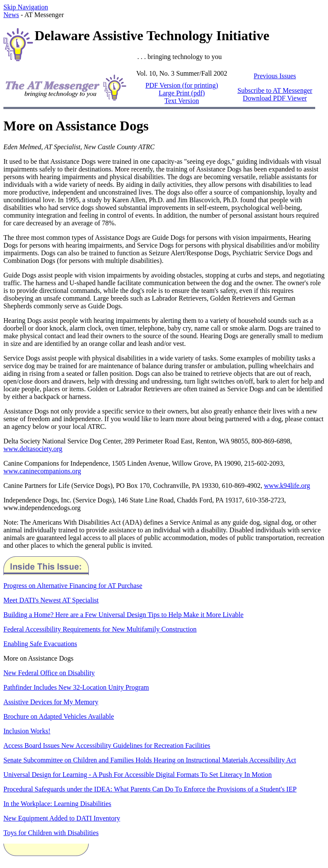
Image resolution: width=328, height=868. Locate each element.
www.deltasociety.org (33, 449)
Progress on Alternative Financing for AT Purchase (73, 586)
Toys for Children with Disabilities (51, 833)
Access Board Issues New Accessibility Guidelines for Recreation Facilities (107, 745)
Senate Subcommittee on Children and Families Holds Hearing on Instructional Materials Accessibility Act (150, 760)
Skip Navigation (26, 7)
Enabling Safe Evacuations (40, 644)
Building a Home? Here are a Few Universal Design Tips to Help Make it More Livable (123, 615)
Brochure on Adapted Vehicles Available (59, 716)
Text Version (182, 101)
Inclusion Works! (27, 731)
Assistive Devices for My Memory (51, 702)
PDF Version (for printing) (182, 85)
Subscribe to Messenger (275, 90)
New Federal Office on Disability (49, 673)
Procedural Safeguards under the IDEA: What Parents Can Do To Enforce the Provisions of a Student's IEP (150, 789)
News (11, 15)
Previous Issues (275, 76)
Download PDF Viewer (275, 98)
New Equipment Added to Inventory (62, 818)
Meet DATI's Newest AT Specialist (51, 600)
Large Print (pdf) (182, 93)
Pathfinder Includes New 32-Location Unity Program (76, 687)
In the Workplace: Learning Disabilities (57, 804)
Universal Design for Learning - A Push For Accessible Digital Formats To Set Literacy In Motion (138, 775)
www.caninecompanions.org (42, 471)
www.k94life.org (287, 486)
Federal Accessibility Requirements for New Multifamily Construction (100, 629)
